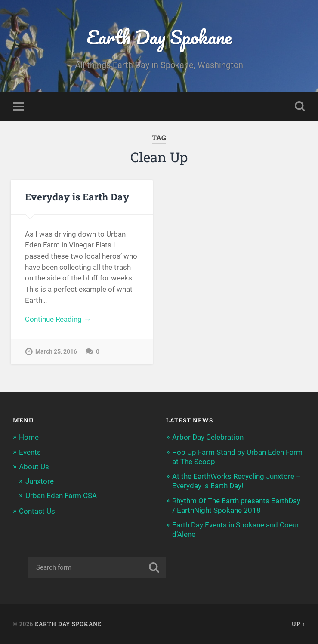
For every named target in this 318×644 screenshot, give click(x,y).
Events (30, 452)
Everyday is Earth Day (77, 197)
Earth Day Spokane (159, 37)
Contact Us (37, 511)
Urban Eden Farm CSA (61, 496)
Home (29, 437)
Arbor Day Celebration (208, 437)
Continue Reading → (58, 319)
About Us (34, 467)
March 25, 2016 (56, 352)
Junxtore (40, 481)
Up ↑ (298, 624)
